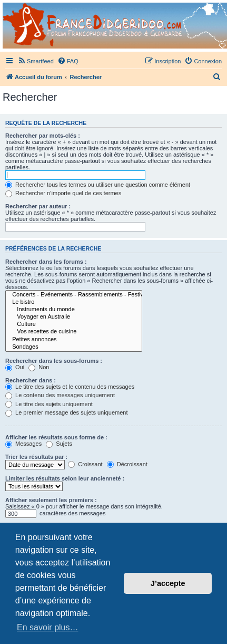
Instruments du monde (74, 310)
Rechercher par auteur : (38, 206)
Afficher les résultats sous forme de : (56, 437)
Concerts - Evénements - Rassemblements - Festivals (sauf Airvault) (74, 295)
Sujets (59, 444)
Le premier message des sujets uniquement (66, 412)
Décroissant (127, 464)
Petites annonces (74, 340)
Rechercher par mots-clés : (43, 136)
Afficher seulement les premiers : (51, 500)
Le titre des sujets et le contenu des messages (70, 387)
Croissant (85, 464)
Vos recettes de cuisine (74, 332)
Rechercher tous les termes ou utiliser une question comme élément (98, 185)
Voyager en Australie (74, 317)
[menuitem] (36, 61)
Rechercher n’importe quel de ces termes (63, 193)
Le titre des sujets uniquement (49, 404)
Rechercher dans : (31, 380)
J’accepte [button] (168, 583)
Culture (74, 324)
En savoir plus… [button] (48, 627)
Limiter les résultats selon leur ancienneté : (65, 478)
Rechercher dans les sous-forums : (54, 361)
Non (39, 367)
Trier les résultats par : (36, 457)
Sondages (74, 347)
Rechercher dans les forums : (46, 262)
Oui (15, 367)
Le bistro (74, 302)
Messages (23, 444)
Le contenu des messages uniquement (60, 395)
